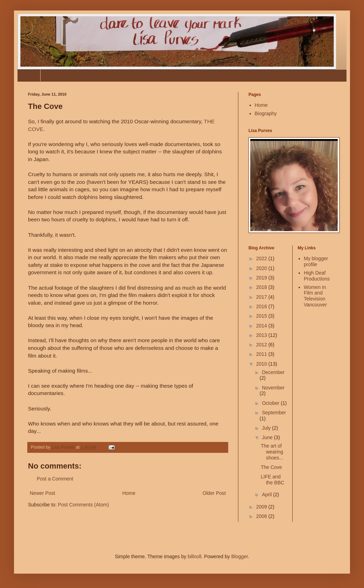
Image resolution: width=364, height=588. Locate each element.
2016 (262, 306)
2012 (262, 345)
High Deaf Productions (317, 276)
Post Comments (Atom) (83, 505)
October (271, 403)
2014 (262, 326)
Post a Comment (55, 479)
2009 (262, 507)
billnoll (194, 556)
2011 (262, 354)
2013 (262, 335)
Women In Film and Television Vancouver (315, 296)
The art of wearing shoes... (272, 452)
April (267, 494)
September (274, 413)
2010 (262, 364)
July (267, 428)
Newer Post (42, 493)
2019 (262, 278)
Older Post (214, 493)
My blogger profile (316, 261)
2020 (262, 268)
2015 (262, 316)
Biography (57, 75)
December (273, 372)
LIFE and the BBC (272, 480)
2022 (262, 258)
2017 (262, 297)
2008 (262, 516)
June (268, 437)
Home (29, 75)
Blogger (240, 556)
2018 (262, 287)
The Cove (271, 467)
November (273, 388)
